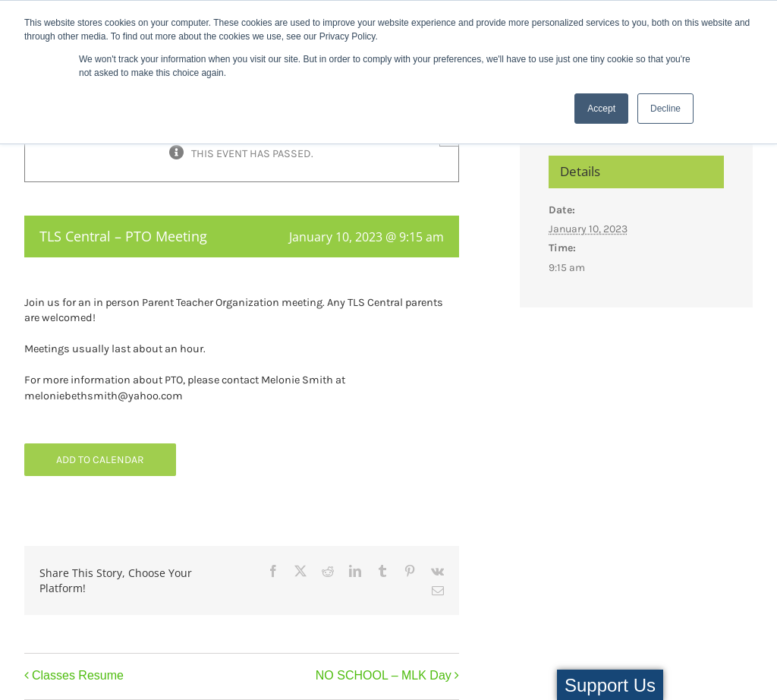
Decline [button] (665, 109)
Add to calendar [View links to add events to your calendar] (100, 460)
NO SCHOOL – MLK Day (384, 675)
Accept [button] (601, 109)
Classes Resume (78, 675)
